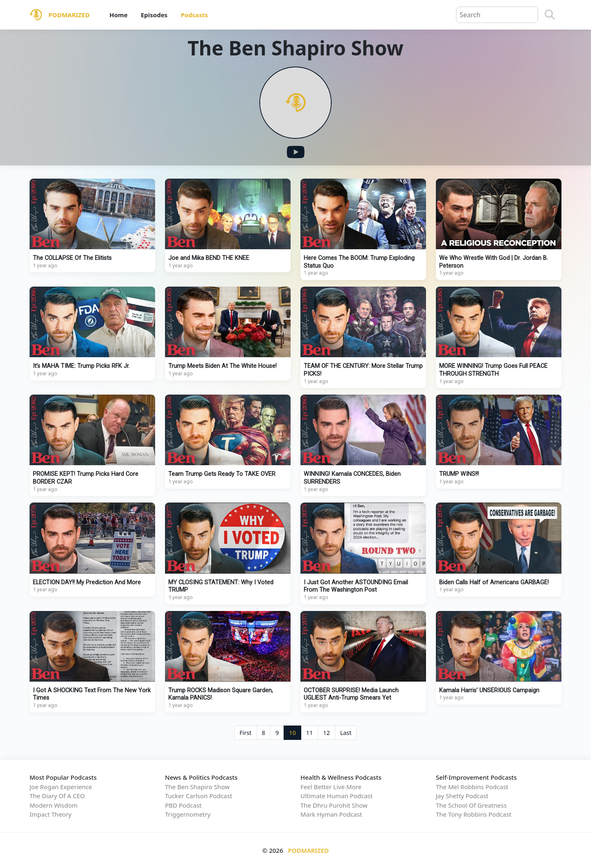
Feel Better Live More (331, 787)
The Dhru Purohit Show (334, 805)
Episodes (154, 15)
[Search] (550, 15)
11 (309, 733)
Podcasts (194, 15)
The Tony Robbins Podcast (474, 814)
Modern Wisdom (54, 805)
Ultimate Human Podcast (337, 796)
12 (326, 733)
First (246, 733)
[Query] (497, 15)
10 (292, 733)
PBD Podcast (183, 805)
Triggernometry (188, 814)
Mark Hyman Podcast (331, 814)
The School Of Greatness (471, 805)
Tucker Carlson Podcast (199, 796)
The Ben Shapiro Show (197, 787)
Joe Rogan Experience (61, 787)
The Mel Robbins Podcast (472, 787)
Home (118, 15)
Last (346, 733)
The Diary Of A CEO (57, 796)
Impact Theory (50, 814)
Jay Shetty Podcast (462, 796)
